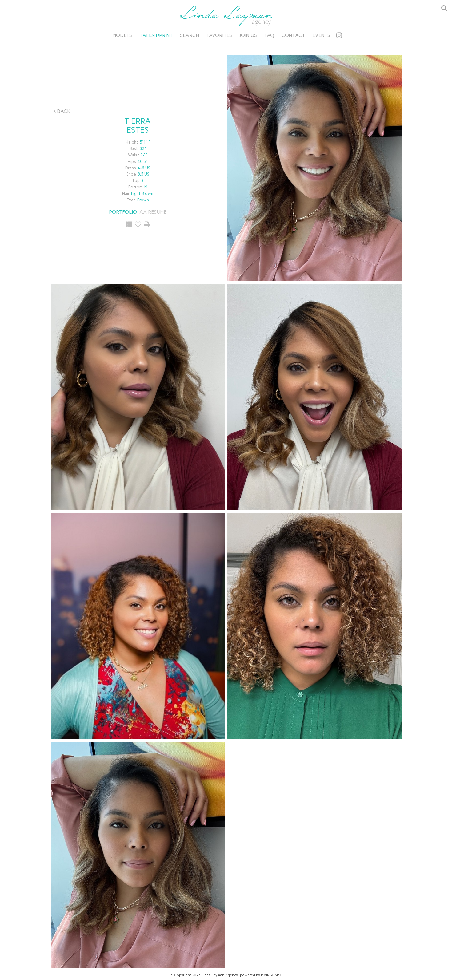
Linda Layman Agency (226, 16)
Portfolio (123, 212)
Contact (293, 35)
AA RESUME (153, 212)
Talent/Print (156, 35)
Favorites (219, 35)
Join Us (248, 35)
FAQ (269, 35)
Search (190, 35)
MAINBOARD (271, 975)
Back (62, 111)
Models (122, 35)
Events (321, 35)
